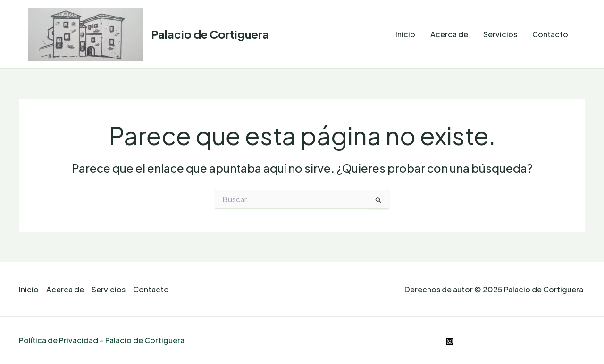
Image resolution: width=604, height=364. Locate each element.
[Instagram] (450, 341)
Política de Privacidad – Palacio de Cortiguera (102, 340)
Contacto (550, 34)
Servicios (500, 34)
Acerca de (449, 34)
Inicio (405, 34)
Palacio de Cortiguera (210, 34)
